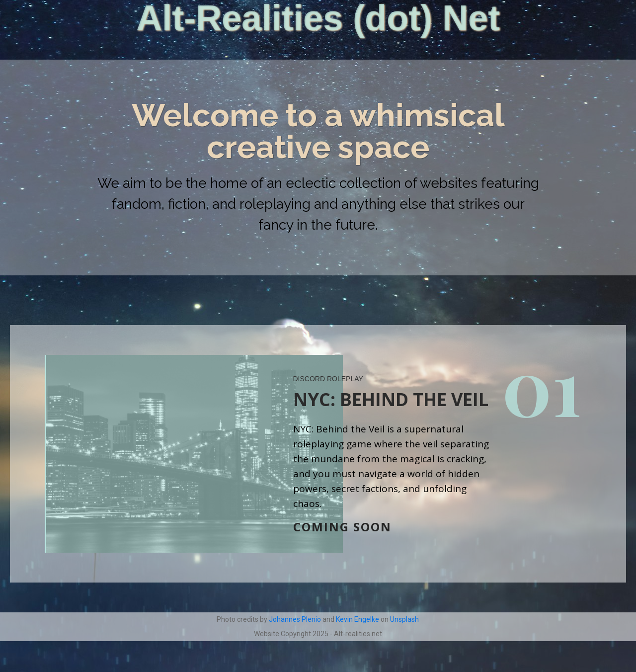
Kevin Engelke (358, 619)
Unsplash (404, 619)
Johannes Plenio (295, 619)
